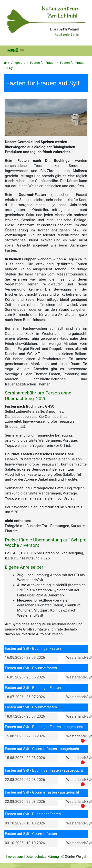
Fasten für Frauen (43, 63)
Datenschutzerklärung (42, 857)
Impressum (14, 857)
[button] (16, 51)
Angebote (18, 63)
